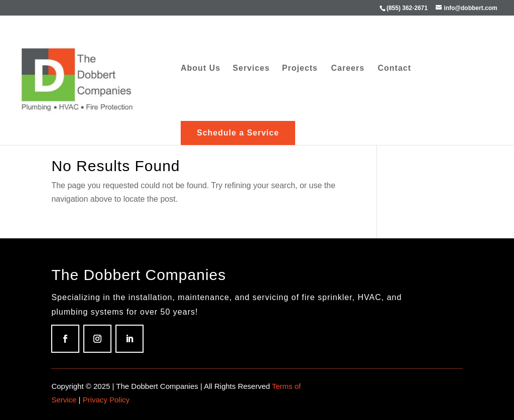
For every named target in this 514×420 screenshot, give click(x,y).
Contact (395, 68)
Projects (300, 68)
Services (251, 68)
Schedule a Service (238, 133)
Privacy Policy (106, 400)
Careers (348, 68)
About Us (201, 68)
